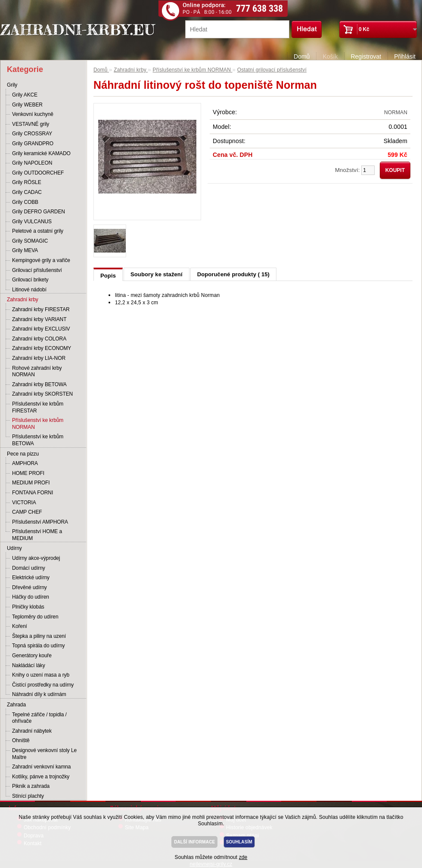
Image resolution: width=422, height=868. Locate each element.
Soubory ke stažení (157, 274)
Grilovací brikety (30, 280)
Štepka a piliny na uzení (39, 636)
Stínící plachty (28, 796)
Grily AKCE (25, 95)
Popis (108, 276)
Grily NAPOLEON (32, 163)
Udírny (14, 548)
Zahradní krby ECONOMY (42, 348)
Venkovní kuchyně (33, 114)
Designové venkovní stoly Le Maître (44, 754)
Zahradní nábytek (32, 731)
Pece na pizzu (23, 454)
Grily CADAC (27, 192)
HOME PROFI (28, 473)
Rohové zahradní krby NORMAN (37, 372)
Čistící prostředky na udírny (43, 685)
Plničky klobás (28, 607)
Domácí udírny (29, 568)
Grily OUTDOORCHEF (38, 173)
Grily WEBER (27, 105)
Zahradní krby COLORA (39, 339)
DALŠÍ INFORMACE (194, 842)
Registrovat (366, 56)
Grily (12, 85)
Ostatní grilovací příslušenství (272, 70)
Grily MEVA (25, 250)
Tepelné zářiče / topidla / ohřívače (39, 718)
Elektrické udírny (31, 578)
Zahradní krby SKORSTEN (42, 394)
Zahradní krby (23, 300)
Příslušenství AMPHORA (40, 522)
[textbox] (237, 29)
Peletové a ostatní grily (38, 231)
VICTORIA (24, 503)
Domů (302, 56)
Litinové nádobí (29, 290)
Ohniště (21, 740)
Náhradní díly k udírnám (39, 694)
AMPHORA (25, 463)
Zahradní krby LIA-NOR (39, 358)
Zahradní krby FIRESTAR (41, 309)
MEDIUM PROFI (31, 483)
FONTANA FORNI (33, 493)
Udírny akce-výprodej (36, 558)
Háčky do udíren (31, 597)
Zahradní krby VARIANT (39, 319)
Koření (20, 626)
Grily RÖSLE (27, 182)
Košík (330, 56)
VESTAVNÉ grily (31, 124)
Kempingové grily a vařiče (41, 260)
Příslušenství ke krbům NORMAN (38, 424)
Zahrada (16, 705)
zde (243, 857)
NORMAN (396, 112)
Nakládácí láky (29, 665)
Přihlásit (405, 56)
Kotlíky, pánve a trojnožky (41, 777)
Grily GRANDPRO (33, 144)
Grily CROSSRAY (32, 134)
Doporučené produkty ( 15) (233, 274)
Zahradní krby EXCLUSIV (41, 329)
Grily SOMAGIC (30, 241)
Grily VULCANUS (32, 222)
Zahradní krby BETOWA (39, 384)
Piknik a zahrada (31, 786)
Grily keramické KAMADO (41, 153)
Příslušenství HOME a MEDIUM (37, 535)
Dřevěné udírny (29, 587)
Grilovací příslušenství (37, 270)
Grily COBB (25, 202)
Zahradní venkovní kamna (41, 767)
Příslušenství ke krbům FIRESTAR (38, 407)
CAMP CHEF (27, 512)
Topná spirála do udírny (38, 646)
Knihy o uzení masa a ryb (41, 675)
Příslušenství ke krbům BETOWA (38, 440)
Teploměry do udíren (35, 617)
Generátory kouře (32, 656)
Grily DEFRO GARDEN (39, 212)
